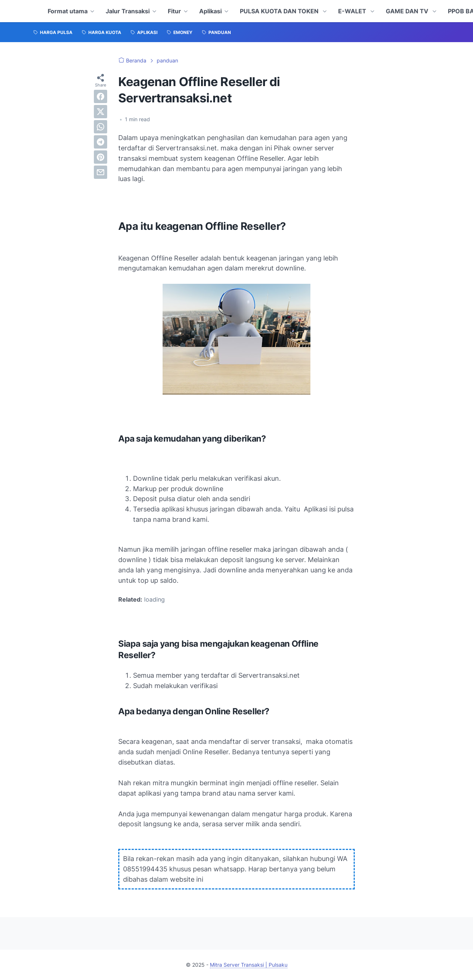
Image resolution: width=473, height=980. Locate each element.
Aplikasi (210, 11)
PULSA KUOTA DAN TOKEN (280, 11)
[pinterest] (101, 157)
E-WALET (353, 11)
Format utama (68, 11)
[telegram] (101, 142)
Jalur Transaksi (128, 11)
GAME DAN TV (408, 11)
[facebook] (101, 96)
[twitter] (101, 112)
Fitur (174, 11)
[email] (101, 172)
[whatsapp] (101, 127)
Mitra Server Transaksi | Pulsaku (249, 965)
